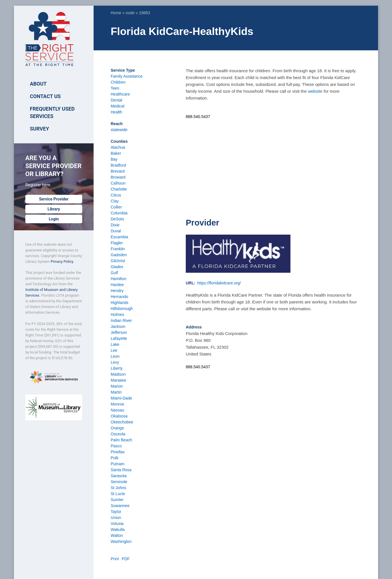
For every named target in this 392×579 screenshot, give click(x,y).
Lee (114, 350)
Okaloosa (119, 416)
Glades (117, 267)
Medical (117, 106)
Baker (116, 153)
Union (116, 518)
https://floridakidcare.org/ (219, 283)
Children (118, 82)
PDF (126, 559)
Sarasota (119, 476)
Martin (116, 392)
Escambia (119, 237)
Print (115, 559)
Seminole (119, 482)
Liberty (117, 368)
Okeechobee (122, 422)
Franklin (118, 249)
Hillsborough (122, 309)
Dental (116, 100)
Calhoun (118, 183)
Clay (115, 201)
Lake (115, 344)
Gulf (114, 273)
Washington (121, 541)
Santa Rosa (121, 470)
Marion (117, 386)
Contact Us (45, 96)
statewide (119, 130)
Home (116, 13)
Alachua (118, 147)
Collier (116, 207)
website (315, 91)
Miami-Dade (121, 398)
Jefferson (119, 332)
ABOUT (38, 84)
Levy (115, 362)
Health (116, 112)
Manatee (118, 380)
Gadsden (119, 255)
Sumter (117, 500)
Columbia (119, 213)
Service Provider (54, 199)
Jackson (118, 326)
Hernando (119, 297)
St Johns (118, 488)
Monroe (117, 404)
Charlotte (119, 189)
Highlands (119, 303)
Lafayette (119, 338)
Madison (118, 374)
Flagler (117, 243)
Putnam (117, 464)
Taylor (116, 512)
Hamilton (118, 279)
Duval (116, 231)
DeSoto (117, 219)
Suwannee (120, 506)
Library (54, 209)
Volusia (117, 524)
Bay (114, 159)
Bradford (118, 165)
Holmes (117, 315)
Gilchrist (118, 261)
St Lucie (118, 494)
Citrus (116, 195)
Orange (117, 428)
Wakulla (118, 530)
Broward (118, 177)
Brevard (118, 171)
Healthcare (120, 94)
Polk (114, 458)
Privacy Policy (62, 261)
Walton (117, 535)
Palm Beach (121, 440)
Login (54, 219)
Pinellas (118, 452)
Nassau (117, 410)
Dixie (115, 225)
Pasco (116, 446)
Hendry (117, 291)
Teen (115, 88)
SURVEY (39, 129)
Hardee (117, 285)
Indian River (121, 320)
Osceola (118, 434)
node (130, 13)
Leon (115, 356)
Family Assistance (127, 76)
